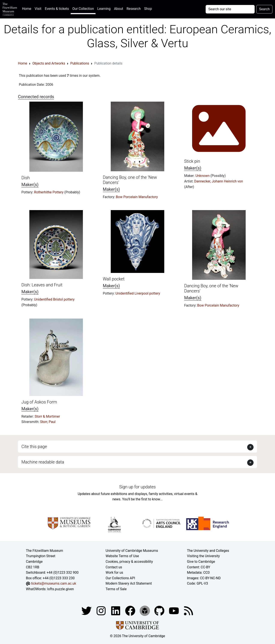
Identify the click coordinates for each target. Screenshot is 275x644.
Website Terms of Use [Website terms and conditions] (122, 556)
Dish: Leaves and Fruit (42, 285)
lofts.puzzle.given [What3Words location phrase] (60, 589)
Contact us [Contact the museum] (114, 567)
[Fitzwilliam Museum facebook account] (116, 610)
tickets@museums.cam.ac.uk (54, 583)
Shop (148, 9)
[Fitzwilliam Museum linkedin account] (131, 610)
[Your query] (230, 9)
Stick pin (192, 161)
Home (28, 8)
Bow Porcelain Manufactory (137, 197)
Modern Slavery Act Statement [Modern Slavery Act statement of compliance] (129, 583)
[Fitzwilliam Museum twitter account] (87, 610)
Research (134, 9)
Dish (26, 178)
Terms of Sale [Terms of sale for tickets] (116, 589)
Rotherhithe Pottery (49, 192)
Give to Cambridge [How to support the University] (201, 562)
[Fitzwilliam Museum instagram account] (102, 610)
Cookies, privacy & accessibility (129, 562)
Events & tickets (57, 9)
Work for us (114, 573)
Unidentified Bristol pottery (54, 299)
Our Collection (83, 9)
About (119, 9)
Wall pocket (114, 279)
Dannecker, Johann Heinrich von (219, 181)
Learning (104, 9)
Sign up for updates (137, 487)
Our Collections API (120, 578)
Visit (38, 9)
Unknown (203, 176)
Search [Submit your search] (264, 9)
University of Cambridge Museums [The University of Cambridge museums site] (132, 551)
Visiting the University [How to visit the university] (203, 556)
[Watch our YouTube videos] (174, 610)
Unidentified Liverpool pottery (138, 293)
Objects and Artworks (49, 63)
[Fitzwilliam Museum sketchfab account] (145, 610)
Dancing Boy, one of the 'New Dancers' (211, 288)
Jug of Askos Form (39, 402)
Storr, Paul (48, 422)
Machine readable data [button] (43, 462)
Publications (80, 63)
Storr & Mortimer (47, 416)
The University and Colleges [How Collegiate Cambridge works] (208, 551)
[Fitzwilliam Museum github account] (160, 610)
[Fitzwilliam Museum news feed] (188, 610)
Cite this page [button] (34, 447)
